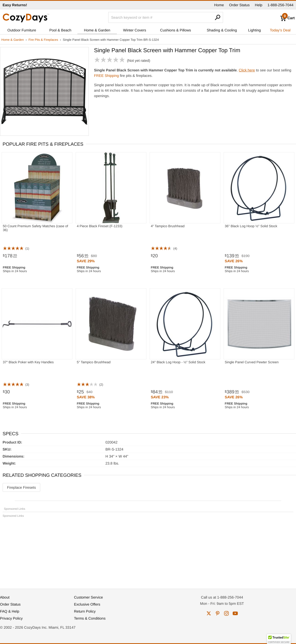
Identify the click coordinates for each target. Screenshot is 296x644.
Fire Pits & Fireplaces (43, 40)
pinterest (218, 613)
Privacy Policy (11, 618)
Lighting (255, 30)
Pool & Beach (60, 30)
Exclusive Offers (87, 604)
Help (259, 5)
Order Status (239, 5)
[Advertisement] (148, 551)
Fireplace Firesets (21, 487)
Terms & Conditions (90, 618)
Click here (247, 70)
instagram (226, 613)
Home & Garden (97, 30)
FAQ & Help (10, 611)
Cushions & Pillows (176, 30)
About (5, 597)
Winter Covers (135, 30)
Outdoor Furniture (22, 30)
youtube (235, 613)
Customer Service (88, 597)
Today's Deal (280, 30)
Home (219, 5)
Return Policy (85, 611)
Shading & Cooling (222, 30)
